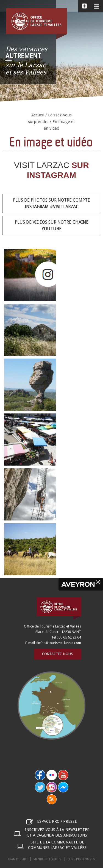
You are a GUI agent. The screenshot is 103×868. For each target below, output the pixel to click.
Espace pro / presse (57, 821)
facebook (40, 775)
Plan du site (18, 859)
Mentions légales (47, 859)
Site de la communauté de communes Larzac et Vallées (57, 845)
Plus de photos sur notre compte (51, 203)
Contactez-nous (57, 654)
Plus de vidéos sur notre (52, 225)
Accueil (38, 115)
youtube (63, 775)
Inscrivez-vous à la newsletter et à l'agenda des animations (57, 832)
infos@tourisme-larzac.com (59, 643)
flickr (52, 775)
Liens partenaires (81, 859)
